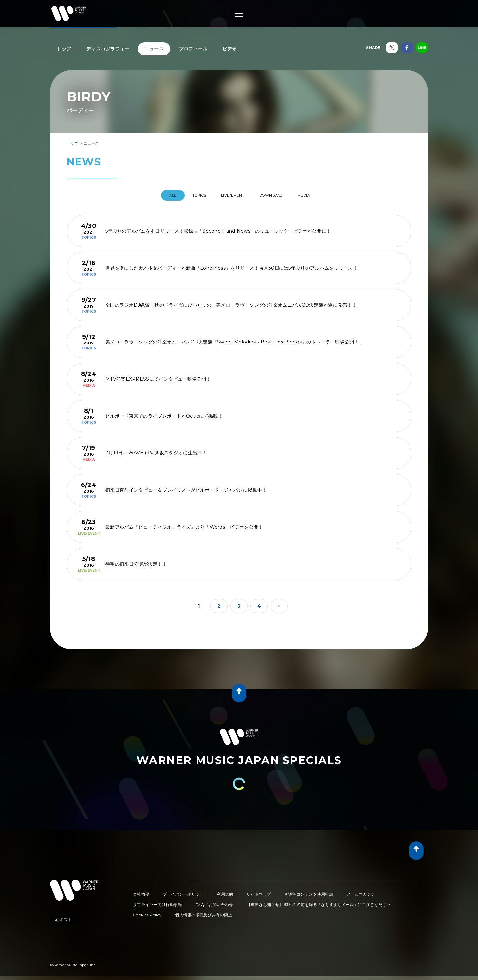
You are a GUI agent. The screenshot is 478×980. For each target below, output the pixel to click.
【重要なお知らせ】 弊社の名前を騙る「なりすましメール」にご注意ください (319, 902)
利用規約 (225, 891)
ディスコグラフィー (108, 49)
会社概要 (141, 891)
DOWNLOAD (277, 195)
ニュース (154, 49)
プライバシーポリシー (183, 891)
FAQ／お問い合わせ (214, 902)
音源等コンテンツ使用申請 (309, 891)
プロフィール (193, 49)
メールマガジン (361, 891)
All (159, 195)
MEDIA (316, 195)
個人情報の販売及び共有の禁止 (203, 912)
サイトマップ (259, 891)
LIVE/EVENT (232, 195)
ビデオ (230, 49)
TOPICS (191, 195)
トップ (64, 49)
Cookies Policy (147, 912)
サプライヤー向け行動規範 (158, 902)
